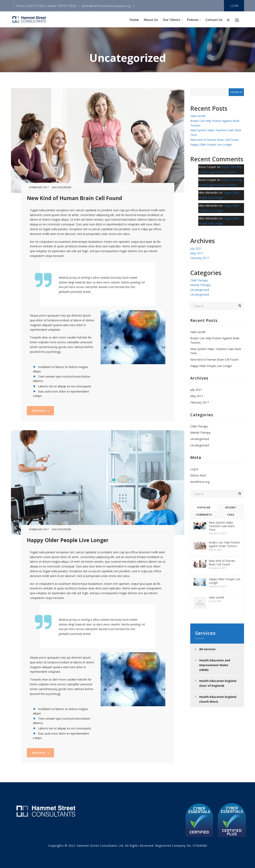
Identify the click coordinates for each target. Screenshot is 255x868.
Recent (231, 507)
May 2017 (197, 253)
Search (236, 92)
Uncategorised (200, 290)
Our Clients (172, 20)
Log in (194, 469)
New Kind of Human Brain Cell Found (75, 198)
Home (134, 20)
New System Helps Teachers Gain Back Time (222, 526)
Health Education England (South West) (218, 699)
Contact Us (214, 20)
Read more (41, 411)
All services (207, 649)
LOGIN (234, 6)
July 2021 (196, 248)
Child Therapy (199, 280)
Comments (204, 515)
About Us (151, 20)
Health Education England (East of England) (218, 683)
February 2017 (200, 258)
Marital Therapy (200, 285)
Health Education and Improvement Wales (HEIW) (215, 665)
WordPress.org (200, 482)
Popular (204, 507)
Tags (231, 515)
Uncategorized (61, 187)
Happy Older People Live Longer (68, 540)
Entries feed (198, 475)
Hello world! (198, 116)
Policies (193, 20)
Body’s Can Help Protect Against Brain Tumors (224, 544)
